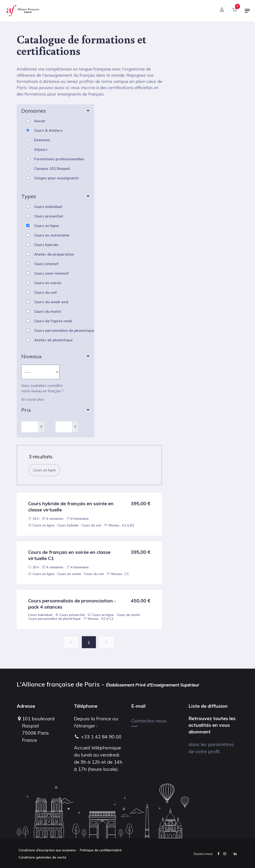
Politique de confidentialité (101, 850)
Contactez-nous (149, 721)
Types (29, 196)
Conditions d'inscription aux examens (47, 850)
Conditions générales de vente (42, 857)
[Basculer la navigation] (247, 13)
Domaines (34, 111)
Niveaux (31, 356)
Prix (26, 410)
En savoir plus (33, 399)
